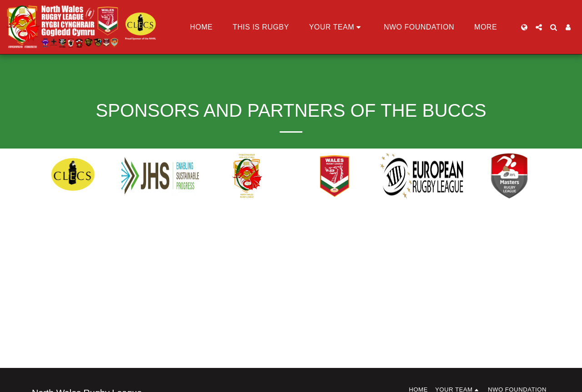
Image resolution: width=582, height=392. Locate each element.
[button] (336, 27)
